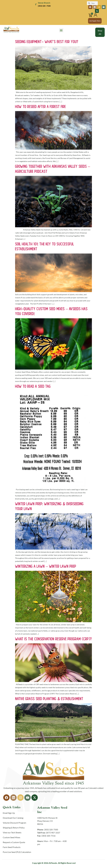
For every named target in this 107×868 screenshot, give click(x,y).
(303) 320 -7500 (44, 6)
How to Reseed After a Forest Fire (40, 107)
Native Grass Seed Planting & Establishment (49, 699)
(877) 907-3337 (53, 833)
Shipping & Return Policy (14, 828)
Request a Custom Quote (14, 842)
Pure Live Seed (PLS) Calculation (17, 852)
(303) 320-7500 (51, 830)
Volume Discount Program (14, 823)
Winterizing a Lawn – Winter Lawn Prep (46, 566)
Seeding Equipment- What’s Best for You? (47, 42)
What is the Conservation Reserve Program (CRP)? (53, 639)
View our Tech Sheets (12, 833)
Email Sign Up (9, 813)
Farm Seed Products (12, 847)
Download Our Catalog (13, 818)
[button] (61, 30)
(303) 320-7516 (48, 836)
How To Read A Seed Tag (33, 386)
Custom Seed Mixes (12, 837)
